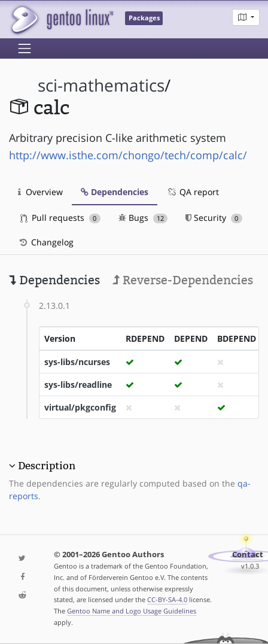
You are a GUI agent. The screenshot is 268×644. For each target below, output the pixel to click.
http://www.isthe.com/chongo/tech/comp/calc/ (128, 155)
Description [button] (47, 466)
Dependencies (115, 192)
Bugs (143, 218)
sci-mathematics (101, 85)
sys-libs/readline (78, 385)
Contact (248, 555)
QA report (193, 192)
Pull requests (60, 218)
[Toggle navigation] (25, 48)
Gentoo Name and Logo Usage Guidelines (132, 611)
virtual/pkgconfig (80, 407)
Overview (40, 192)
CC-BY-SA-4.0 (167, 599)
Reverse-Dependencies (183, 280)
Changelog (46, 242)
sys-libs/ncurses (77, 362)
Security (214, 218)
